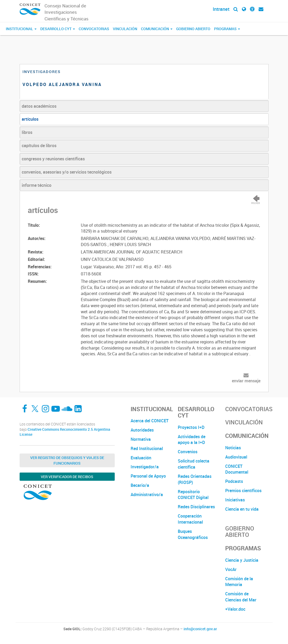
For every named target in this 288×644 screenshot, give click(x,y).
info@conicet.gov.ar (200, 629)
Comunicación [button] (157, 29)
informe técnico (37, 185)
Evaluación (141, 458)
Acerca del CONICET (150, 421)
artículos (30, 119)
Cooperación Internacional (190, 519)
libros (27, 132)
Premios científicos (243, 491)
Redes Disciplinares (196, 507)
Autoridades (142, 430)
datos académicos (39, 106)
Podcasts (234, 481)
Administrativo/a (147, 495)
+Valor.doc (235, 609)
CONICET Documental (237, 469)
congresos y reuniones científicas (53, 159)
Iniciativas (235, 500)
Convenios (188, 452)
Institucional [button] (21, 29)
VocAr (231, 569)
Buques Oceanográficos (193, 534)
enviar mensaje (246, 381)
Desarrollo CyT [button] (58, 29)
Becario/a (140, 485)
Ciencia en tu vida (242, 509)
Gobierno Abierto (193, 29)
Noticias (233, 448)
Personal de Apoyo (148, 476)
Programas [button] (227, 29)
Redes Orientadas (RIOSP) (195, 479)
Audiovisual (236, 457)
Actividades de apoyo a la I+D (192, 440)
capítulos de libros (39, 146)
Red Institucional (147, 448)
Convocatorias (94, 29)
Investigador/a (145, 467)
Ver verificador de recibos (67, 477)
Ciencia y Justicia (242, 560)
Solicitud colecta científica (194, 464)
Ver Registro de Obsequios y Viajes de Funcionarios (67, 460)
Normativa (141, 439)
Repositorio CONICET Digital (193, 495)
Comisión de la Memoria (239, 582)
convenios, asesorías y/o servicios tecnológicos (67, 172)
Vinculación (125, 29)
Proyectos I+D (191, 427)
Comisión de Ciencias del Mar (241, 597)
